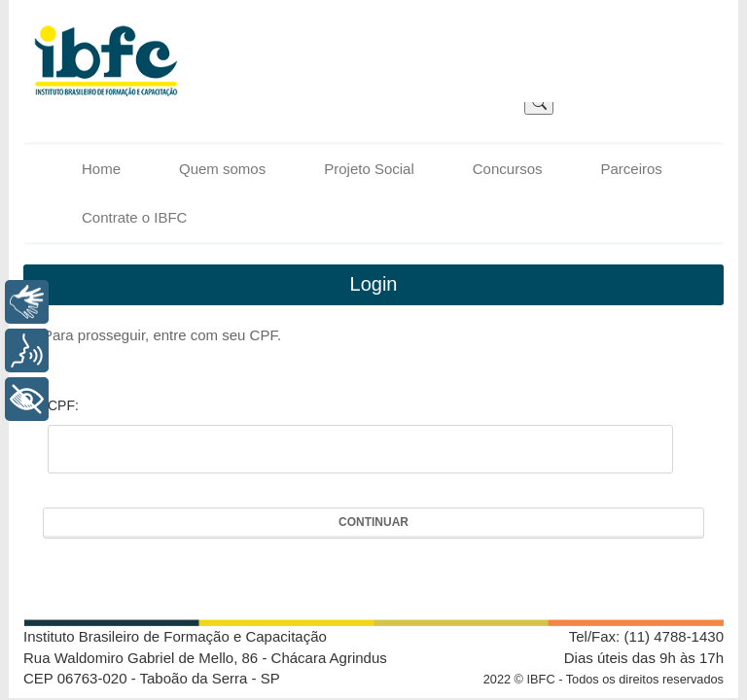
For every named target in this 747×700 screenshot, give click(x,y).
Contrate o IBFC (134, 217)
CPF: (63, 405)
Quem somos (222, 169)
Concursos (508, 169)
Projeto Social (369, 169)
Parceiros (631, 169)
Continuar (373, 522)
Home (101, 169)
